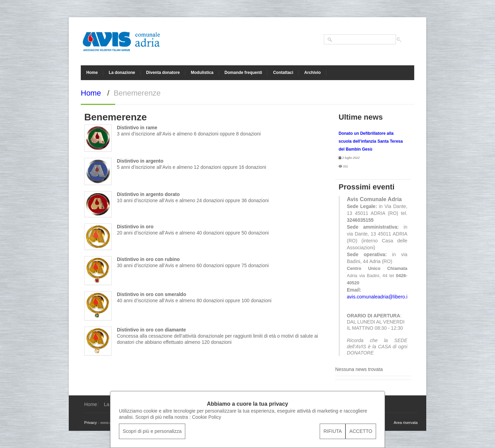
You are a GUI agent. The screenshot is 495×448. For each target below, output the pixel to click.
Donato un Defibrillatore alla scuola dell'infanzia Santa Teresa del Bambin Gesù (371, 141)
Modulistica (202, 73)
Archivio (312, 73)
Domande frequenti (243, 73)
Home (92, 73)
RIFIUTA (333, 431)
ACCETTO (361, 431)
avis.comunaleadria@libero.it (378, 297)
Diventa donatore (163, 73)
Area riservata (406, 423)
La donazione (122, 73)
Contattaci (283, 73)
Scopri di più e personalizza (152, 431)
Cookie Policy (206, 417)
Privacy (91, 423)
